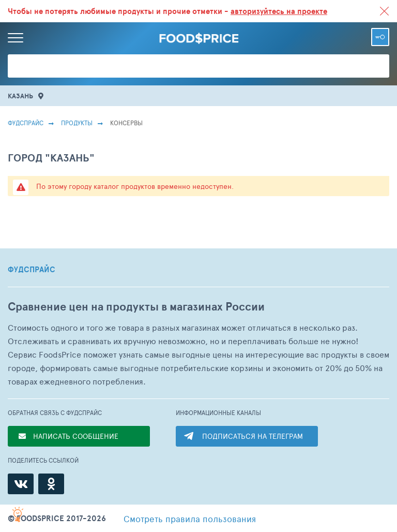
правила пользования (190, 519)
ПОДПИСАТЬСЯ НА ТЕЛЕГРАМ (253, 436)
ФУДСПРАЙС (32, 270)
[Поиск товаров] (198, 66)
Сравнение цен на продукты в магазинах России (136, 307)
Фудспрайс (26, 123)
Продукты (77, 123)
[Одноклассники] (51, 484)
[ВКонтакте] (21, 484)
